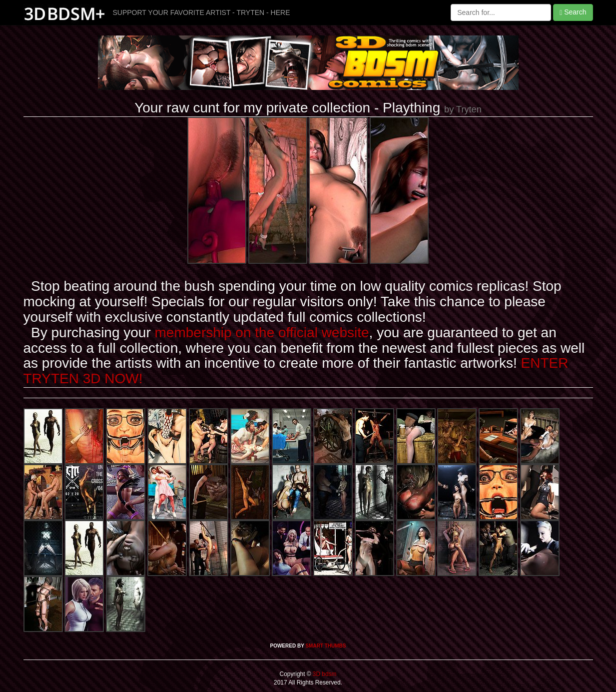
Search (573, 12)
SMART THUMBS (325, 646)
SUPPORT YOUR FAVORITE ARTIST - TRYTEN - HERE (202, 12)
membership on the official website (262, 333)
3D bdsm (324, 674)
